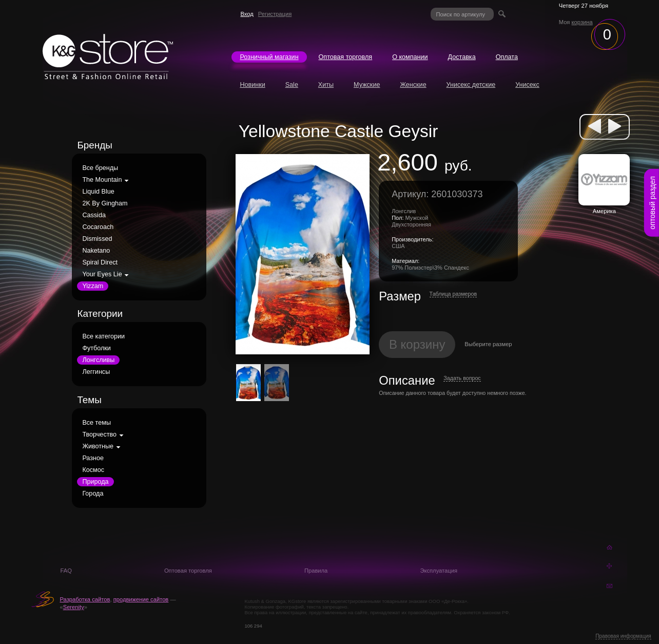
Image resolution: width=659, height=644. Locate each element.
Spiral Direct (100, 262)
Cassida (94, 215)
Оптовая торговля (346, 57)
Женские (413, 85)
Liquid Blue (98, 192)
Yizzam (93, 286)
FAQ (66, 571)
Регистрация (275, 14)
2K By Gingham (105, 203)
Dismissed (97, 239)
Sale (292, 85)
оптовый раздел (652, 203)
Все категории (103, 336)
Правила (316, 571)
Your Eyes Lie (102, 274)
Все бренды (100, 168)
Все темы (96, 423)
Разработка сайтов (85, 599)
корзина (582, 22)
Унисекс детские (471, 85)
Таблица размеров (453, 294)
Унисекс (527, 85)
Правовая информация (623, 636)
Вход (247, 14)
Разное (93, 458)
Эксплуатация (439, 571)
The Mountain (102, 180)
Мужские (367, 85)
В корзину (417, 344)
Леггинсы (96, 372)
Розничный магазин (269, 57)
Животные (98, 446)
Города (93, 494)
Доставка (462, 57)
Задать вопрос (462, 378)
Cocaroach (98, 227)
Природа (95, 482)
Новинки (252, 85)
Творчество (99, 434)
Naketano (96, 251)
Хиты (326, 85)
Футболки (96, 348)
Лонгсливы (98, 360)
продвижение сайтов (141, 599)
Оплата (507, 57)
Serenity (74, 607)
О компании (410, 57)
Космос (93, 470)
